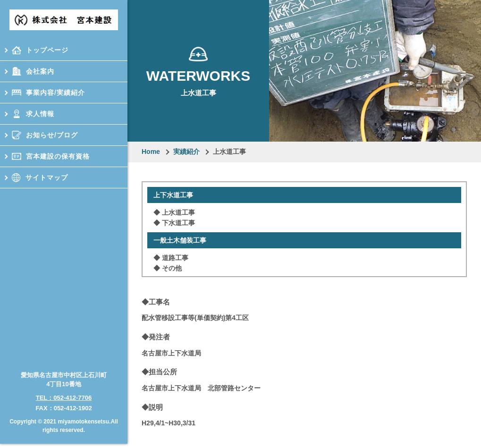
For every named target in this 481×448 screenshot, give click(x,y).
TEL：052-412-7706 (64, 394)
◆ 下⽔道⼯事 (174, 223)
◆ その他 (168, 268)
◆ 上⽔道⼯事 (174, 212)
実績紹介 (186, 152)
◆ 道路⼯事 (171, 258)
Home (151, 152)
